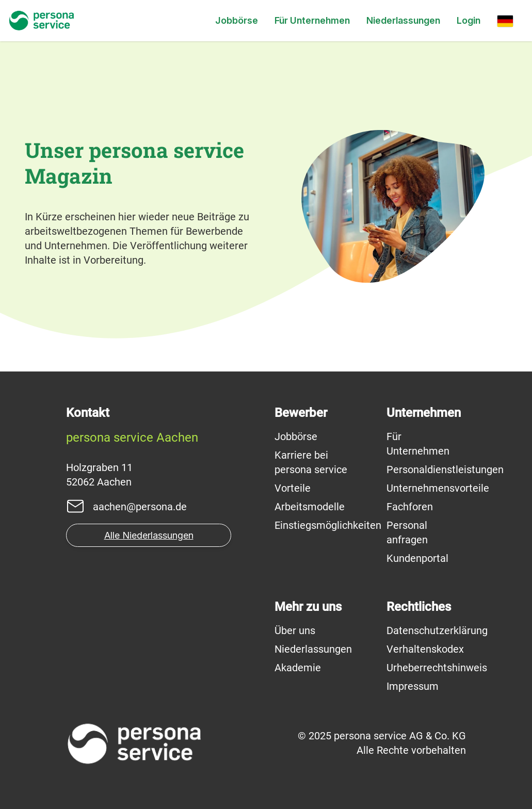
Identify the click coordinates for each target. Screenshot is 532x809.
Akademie (298, 668)
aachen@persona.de (140, 507)
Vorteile (293, 488)
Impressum (413, 686)
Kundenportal (417, 558)
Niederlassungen (403, 20)
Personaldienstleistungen (445, 470)
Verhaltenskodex (425, 649)
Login (469, 20)
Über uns (295, 630)
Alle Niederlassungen (149, 535)
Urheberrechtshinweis (437, 668)
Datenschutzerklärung (437, 630)
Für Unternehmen (312, 20)
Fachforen (410, 507)
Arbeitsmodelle (310, 507)
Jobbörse (237, 20)
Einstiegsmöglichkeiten (328, 525)
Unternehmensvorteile (438, 488)
